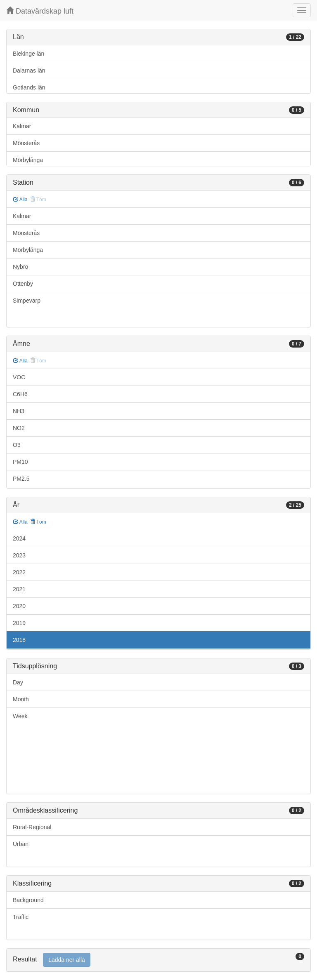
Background (28, 900)
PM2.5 (21, 479)
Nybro (20, 267)
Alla (20, 200)
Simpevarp (27, 301)
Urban (21, 844)
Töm (38, 522)
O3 (17, 445)
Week (20, 716)
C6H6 (20, 394)
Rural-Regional (32, 827)
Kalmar (22, 126)
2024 (19, 538)
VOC (19, 377)
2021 (19, 589)
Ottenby (23, 284)
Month (21, 699)
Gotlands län (29, 87)
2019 (19, 623)
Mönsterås (26, 143)
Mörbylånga (28, 160)
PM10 (20, 462)
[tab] (158, 960)
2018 (19, 640)
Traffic (21, 917)
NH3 (19, 411)
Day (18, 682)
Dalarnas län (29, 71)
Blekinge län (28, 54)
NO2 (19, 428)
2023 (19, 555)
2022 (19, 572)
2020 (19, 606)
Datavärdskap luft (40, 11)
